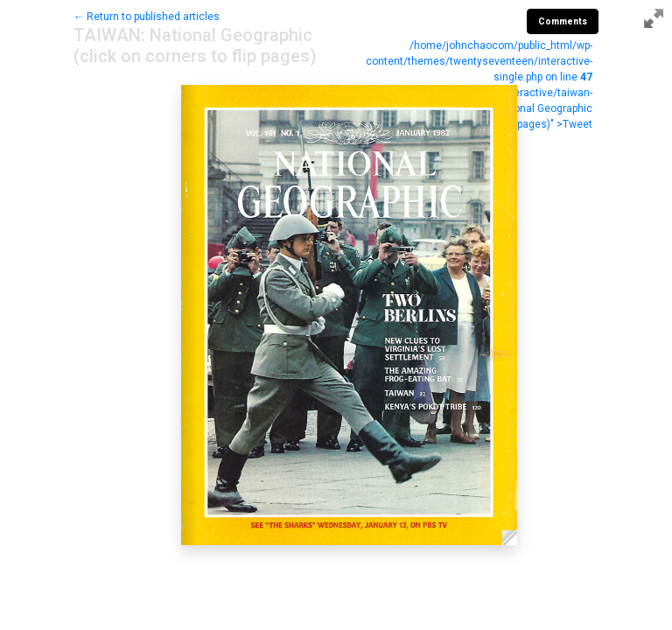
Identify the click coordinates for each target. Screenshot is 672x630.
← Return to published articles (147, 17)
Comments (563, 21)
